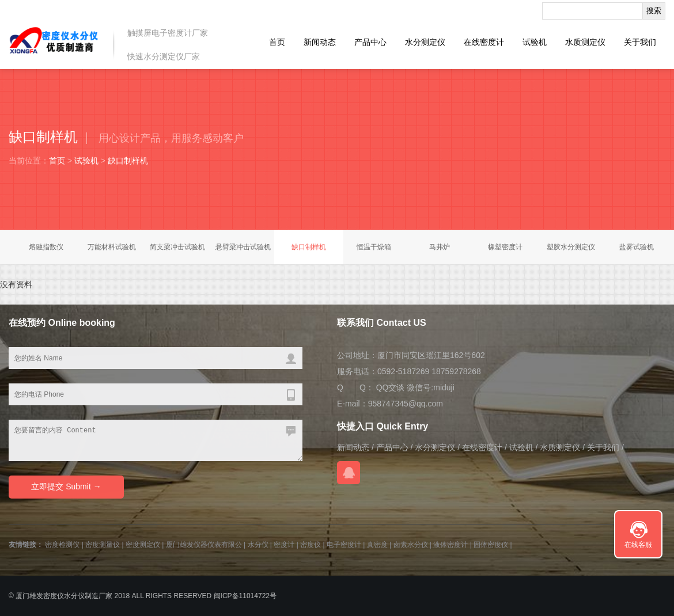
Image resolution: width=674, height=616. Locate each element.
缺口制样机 (128, 161)
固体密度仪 (491, 545)
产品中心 (370, 42)
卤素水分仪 (411, 545)
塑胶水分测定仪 (571, 247)
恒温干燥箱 (374, 247)
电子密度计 (344, 545)
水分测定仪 (425, 42)
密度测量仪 (103, 545)
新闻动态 (320, 42)
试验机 (535, 42)
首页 (277, 42)
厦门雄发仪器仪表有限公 (204, 545)
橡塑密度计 (505, 247)
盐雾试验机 (637, 247)
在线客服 (638, 545)
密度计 (284, 545)
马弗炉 (440, 247)
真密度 (377, 545)
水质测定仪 (585, 42)
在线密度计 (484, 42)
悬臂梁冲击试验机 (243, 247)
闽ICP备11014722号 (245, 596)
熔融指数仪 (46, 247)
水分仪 (258, 545)
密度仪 (311, 545)
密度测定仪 (143, 545)
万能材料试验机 (112, 247)
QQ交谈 (391, 387)
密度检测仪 (62, 545)
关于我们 (640, 42)
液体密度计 (450, 545)
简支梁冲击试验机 (177, 247)
